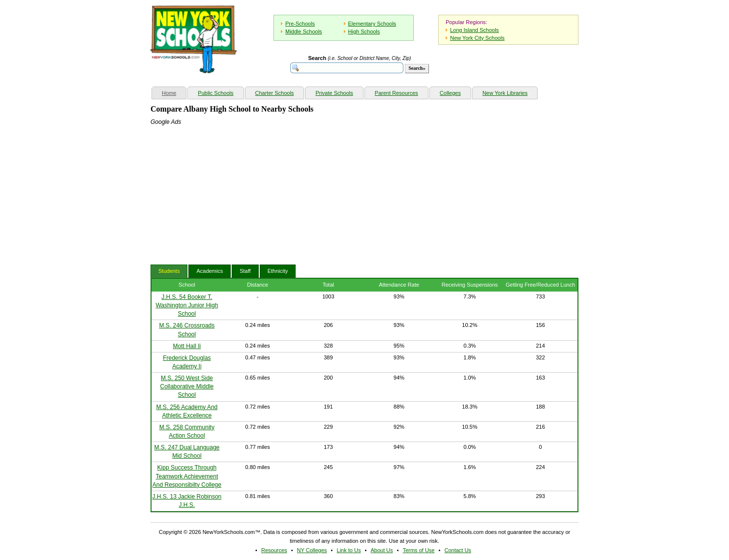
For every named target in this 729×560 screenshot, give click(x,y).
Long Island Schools (474, 30)
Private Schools (334, 93)
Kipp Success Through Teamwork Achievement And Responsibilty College (187, 476)
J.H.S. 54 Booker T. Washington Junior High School (187, 305)
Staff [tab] (245, 271)
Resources (274, 550)
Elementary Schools (372, 24)
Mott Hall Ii (187, 346)
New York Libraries (505, 93)
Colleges (450, 93)
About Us (381, 550)
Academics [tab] (210, 271)
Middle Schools (304, 31)
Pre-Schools (300, 24)
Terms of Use (419, 550)
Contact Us (457, 550)
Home (174, 92)
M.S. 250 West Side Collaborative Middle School (187, 386)
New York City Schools (477, 38)
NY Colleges (312, 550)
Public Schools (215, 93)
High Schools (364, 31)
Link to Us (349, 550)
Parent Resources (396, 93)
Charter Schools (275, 93)
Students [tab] (169, 271)
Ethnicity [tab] (278, 271)
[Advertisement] (224, 188)
